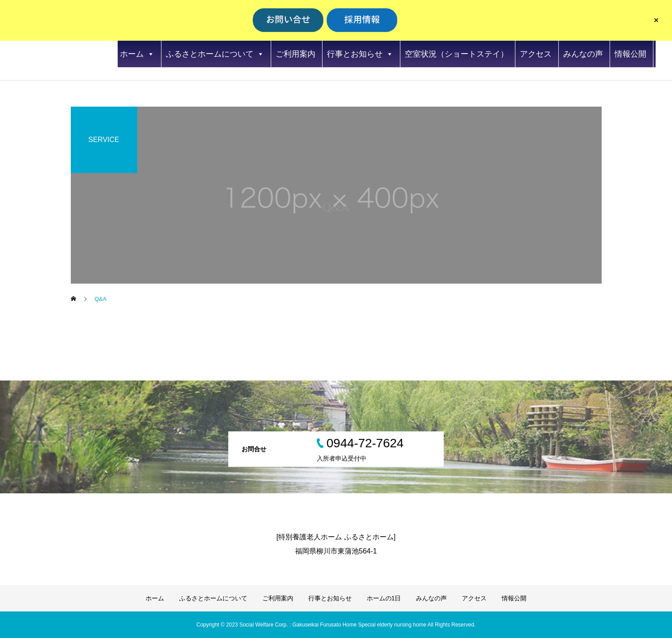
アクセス (536, 54)
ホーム (137, 54)
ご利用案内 (296, 54)
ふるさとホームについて (215, 54)
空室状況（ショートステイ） (457, 54)
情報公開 (630, 54)
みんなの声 (583, 54)
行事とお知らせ (360, 54)
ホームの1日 (384, 598)
